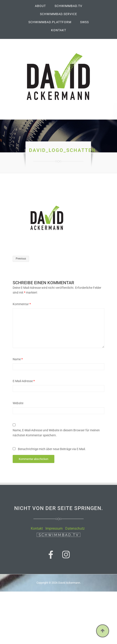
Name (18, 359)
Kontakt (37, 528)
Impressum (54, 528)
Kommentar (22, 304)
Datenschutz (75, 528)
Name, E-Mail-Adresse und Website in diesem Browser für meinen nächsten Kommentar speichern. (56, 433)
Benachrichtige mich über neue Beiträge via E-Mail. (52, 449)
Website (18, 403)
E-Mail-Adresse (24, 381)
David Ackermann (69, 583)
